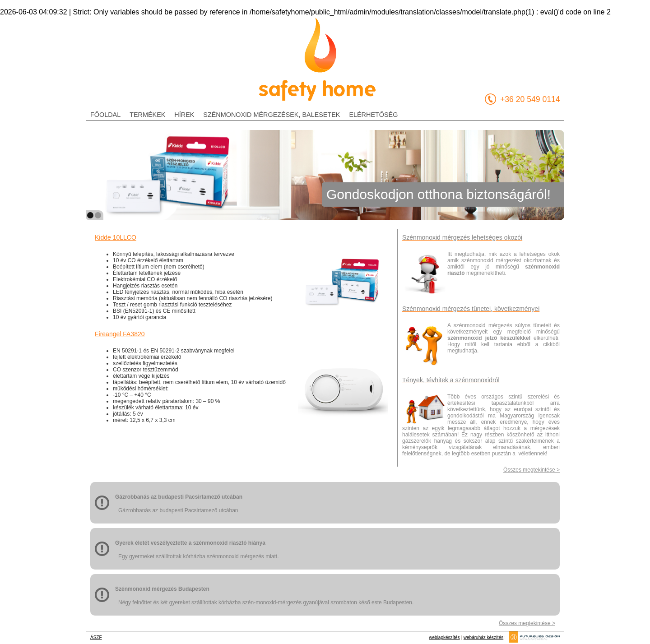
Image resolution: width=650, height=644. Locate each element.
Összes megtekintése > (532, 470)
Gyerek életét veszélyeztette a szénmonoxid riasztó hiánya (190, 543)
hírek (184, 115)
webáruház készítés (483, 637)
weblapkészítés (444, 637)
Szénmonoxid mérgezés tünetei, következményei (471, 309)
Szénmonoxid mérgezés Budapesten (162, 589)
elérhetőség (373, 115)
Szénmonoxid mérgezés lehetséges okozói (462, 237)
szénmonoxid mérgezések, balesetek (272, 115)
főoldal (105, 115)
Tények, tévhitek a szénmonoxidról (451, 380)
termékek (147, 115)
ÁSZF (96, 637)
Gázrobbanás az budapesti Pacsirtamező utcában (179, 497)
